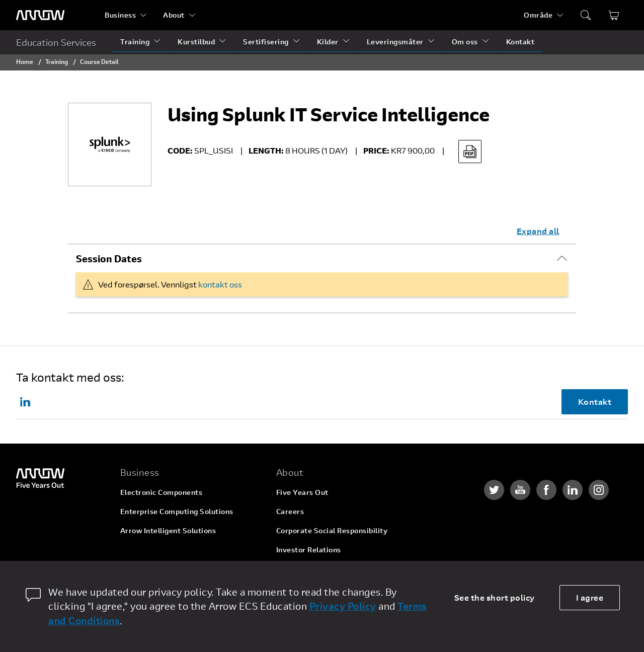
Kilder (328, 42)
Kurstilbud (196, 42)
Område (538, 15)
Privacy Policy (343, 606)
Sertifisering (266, 42)
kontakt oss (220, 284)
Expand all (538, 231)
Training (135, 42)
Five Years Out (302, 492)
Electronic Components (162, 492)
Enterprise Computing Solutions (177, 511)
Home (25, 61)
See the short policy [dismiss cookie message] (495, 597)
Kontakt (520, 42)
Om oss (465, 42)
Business (120, 15)
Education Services (56, 42)
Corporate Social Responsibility (332, 530)
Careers (290, 511)
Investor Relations (309, 550)
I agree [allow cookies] (590, 597)
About (174, 15)
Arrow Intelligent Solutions (168, 530)
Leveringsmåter (395, 42)
